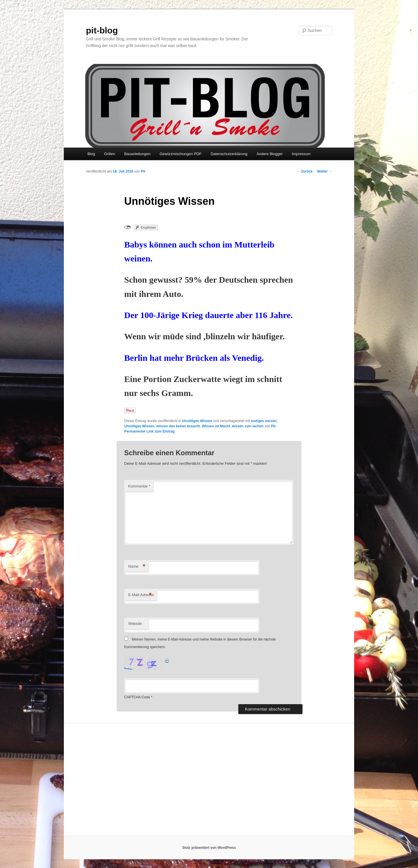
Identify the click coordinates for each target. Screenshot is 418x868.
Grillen (110, 154)
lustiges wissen (264, 421)
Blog (91, 154)
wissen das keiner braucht (178, 426)
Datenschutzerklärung (229, 154)
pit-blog (102, 30)
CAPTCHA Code (137, 697)
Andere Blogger (270, 154)
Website (135, 624)
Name (137, 567)
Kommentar (139, 486)
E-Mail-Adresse (141, 595)
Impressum (301, 154)
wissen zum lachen (248, 426)
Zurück (305, 171)
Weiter (325, 171)
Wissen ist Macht (216, 426)
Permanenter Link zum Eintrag (149, 431)
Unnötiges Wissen (197, 421)
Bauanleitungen (137, 154)
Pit (143, 171)
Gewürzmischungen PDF (181, 154)
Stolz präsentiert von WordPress (209, 848)
